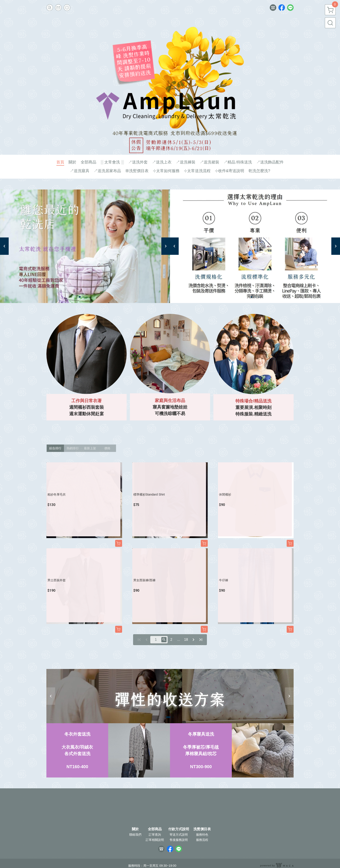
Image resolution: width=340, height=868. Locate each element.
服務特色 (202, 835)
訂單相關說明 (155, 840)
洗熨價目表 (202, 829)
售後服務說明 (179, 840)
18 (186, 640)
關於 (135, 829)
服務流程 (202, 840)
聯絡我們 (135, 835)
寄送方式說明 (179, 835)
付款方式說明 (179, 829)
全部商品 (155, 829)
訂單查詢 (155, 835)
